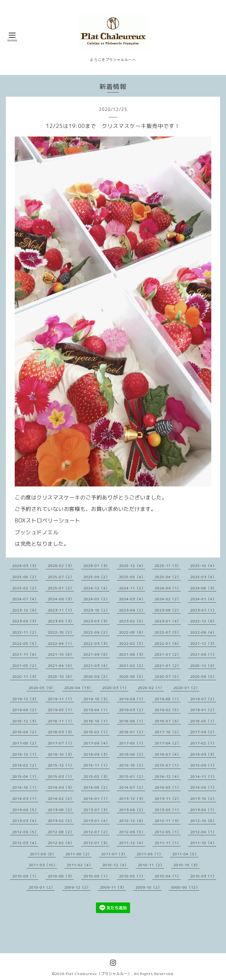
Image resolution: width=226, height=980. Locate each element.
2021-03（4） (97, 666)
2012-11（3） (168, 821)
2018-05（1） (203, 721)
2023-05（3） (61, 621)
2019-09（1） (132, 699)
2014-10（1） (25, 787)
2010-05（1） (132, 876)
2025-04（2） (168, 577)
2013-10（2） (203, 799)
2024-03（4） (132, 599)
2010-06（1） (97, 876)
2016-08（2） (132, 754)
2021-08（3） (132, 654)
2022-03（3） (97, 643)
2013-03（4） (25, 821)
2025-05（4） (132, 577)
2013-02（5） (61, 821)
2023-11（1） (61, 610)
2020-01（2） (187, 688)
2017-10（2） (168, 732)
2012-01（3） (97, 843)
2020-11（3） (25, 676)
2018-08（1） (132, 721)
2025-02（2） (25, 588)
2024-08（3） (203, 588)
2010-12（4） (115, 865)
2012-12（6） (132, 821)
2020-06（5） (203, 676)
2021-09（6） (97, 654)
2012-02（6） (61, 843)
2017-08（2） (25, 743)
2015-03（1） (61, 776)
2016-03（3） (203, 754)
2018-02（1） (97, 732)
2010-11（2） (151, 865)
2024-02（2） (168, 599)
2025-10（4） (203, 566)
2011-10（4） (203, 843)
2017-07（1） (61, 743)
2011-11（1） (168, 843)
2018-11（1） (61, 721)
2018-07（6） (168, 721)
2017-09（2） (203, 732)
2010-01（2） (42, 887)
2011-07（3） (114, 854)
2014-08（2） (97, 787)
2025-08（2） (25, 577)
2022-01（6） (168, 643)
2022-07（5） (168, 632)
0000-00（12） (185, 887)
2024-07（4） (25, 599)
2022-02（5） (132, 643)
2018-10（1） (97, 721)
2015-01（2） (132, 776)
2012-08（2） (61, 832)
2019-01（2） (203, 710)
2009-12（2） (77, 887)
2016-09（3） (97, 754)
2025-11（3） (168, 566)
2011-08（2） (79, 854)
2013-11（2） (168, 799)
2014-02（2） (61, 799)
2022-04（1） (61, 643)
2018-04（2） (25, 732)
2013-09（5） (25, 810)
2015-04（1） (25, 776)
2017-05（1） (132, 743)
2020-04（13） (79, 688)
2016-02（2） (25, 765)
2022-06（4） (203, 632)
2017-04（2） (168, 743)
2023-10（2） (97, 610)
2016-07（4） (168, 754)
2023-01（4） (168, 621)
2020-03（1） (115, 688)
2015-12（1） (61, 765)
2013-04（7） (203, 810)
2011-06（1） (150, 854)
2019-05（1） (61, 710)
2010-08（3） (61, 876)
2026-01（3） (97, 566)
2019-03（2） (132, 710)
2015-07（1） (168, 765)
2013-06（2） (132, 810)
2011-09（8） (43, 854)
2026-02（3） (61, 566)
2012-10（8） (203, 821)
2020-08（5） (132, 676)
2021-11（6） (25, 654)
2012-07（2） (97, 832)
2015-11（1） (97, 765)
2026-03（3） (25, 566)
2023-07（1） (203, 610)
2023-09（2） (132, 610)
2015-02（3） (97, 776)
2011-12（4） (132, 843)
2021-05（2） (25, 666)
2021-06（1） (203, 654)
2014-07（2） (132, 787)
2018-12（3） (25, 721)
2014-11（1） (203, 776)
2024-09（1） (168, 588)
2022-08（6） (132, 632)
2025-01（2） (61, 588)
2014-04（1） (203, 787)
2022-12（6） (203, 621)
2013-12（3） (132, 799)
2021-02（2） (132, 666)
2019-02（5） (168, 710)
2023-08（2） (168, 610)
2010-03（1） (203, 876)
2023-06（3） (25, 621)
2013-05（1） (168, 810)
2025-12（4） (132, 566)
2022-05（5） (25, 643)
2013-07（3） (97, 810)
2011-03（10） (43, 865)
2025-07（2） (61, 577)
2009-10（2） (149, 887)
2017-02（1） (203, 743)
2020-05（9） (42, 688)
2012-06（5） (132, 832)
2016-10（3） (61, 754)
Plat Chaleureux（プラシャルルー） (99, 974)
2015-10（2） (132, 765)
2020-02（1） (151, 688)
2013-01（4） (97, 821)
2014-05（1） (168, 787)
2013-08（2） (61, 810)
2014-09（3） (61, 787)
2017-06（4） (97, 743)
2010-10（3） (187, 865)
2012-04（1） (203, 832)
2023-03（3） (97, 621)
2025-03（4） (203, 577)
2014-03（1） (25, 799)
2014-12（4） (168, 776)
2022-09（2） (97, 632)
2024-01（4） (203, 599)
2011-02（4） (80, 865)
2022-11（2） (25, 632)
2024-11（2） (132, 588)
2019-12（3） (25, 699)
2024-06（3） (61, 599)
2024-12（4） (97, 588)
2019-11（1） (61, 699)
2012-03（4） (25, 843)
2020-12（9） (203, 666)
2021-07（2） (168, 654)
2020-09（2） (97, 676)
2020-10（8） (61, 676)
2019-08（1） (168, 699)
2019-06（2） (25, 710)
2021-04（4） (61, 666)
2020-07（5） (168, 676)
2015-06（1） (203, 765)
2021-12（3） (203, 643)
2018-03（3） (61, 732)
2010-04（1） (168, 876)
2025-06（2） (97, 577)
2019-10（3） (97, 699)
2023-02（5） (132, 621)
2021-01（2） (168, 666)
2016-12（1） (25, 754)
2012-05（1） (168, 832)
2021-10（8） (61, 654)
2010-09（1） (25, 876)
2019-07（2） (203, 699)
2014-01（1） (97, 799)
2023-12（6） (25, 610)
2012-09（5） (25, 832)
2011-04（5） (185, 854)
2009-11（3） (113, 887)
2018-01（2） (132, 732)
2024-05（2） (97, 599)
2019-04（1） (97, 710)
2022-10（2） (61, 632)
